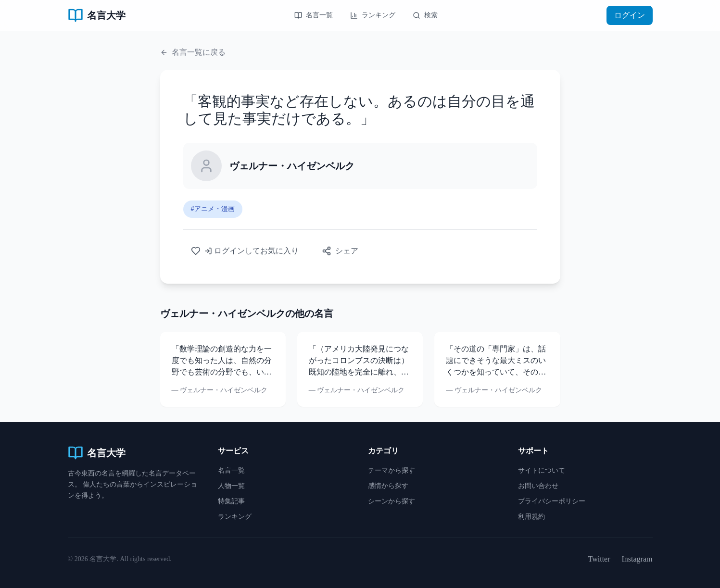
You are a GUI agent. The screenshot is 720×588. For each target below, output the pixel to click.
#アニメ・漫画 (213, 209)
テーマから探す (392, 470)
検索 (425, 15)
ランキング (373, 15)
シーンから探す (392, 501)
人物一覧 (231, 486)
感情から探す (388, 486)
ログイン (630, 15)
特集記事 (231, 501)
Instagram (637, 559)
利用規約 (531, 517)
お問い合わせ (538, 486)
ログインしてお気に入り (245, 251)
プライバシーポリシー (552, 501)
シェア (340, 251)
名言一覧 (314, 15)
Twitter (599, 559)
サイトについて (542, 470)
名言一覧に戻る (193, 52)
